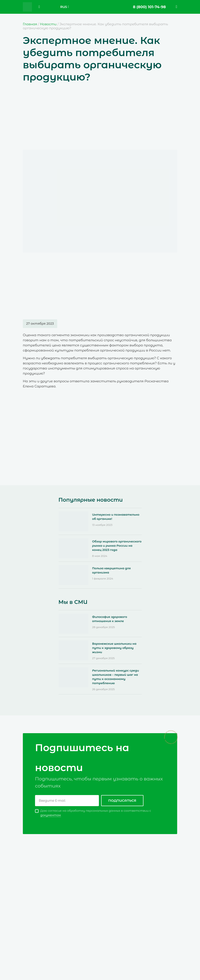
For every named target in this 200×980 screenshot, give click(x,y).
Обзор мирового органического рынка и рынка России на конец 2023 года (117, 546)
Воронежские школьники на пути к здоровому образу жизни (114, 648)
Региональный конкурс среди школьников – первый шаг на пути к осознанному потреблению (116, 677)
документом (51, 815)
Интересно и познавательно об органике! (116, 517)
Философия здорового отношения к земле (110, 619)
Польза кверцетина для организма (112, 570)
